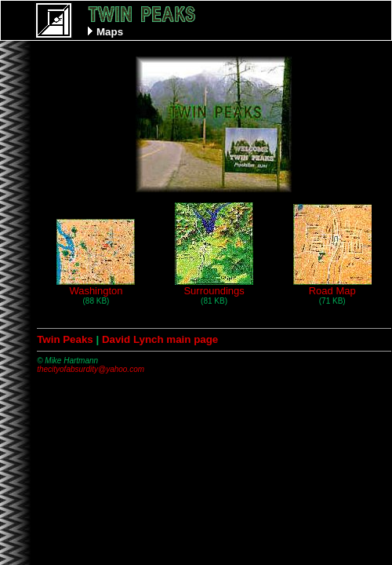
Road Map (332, 286)
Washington (96, 286)
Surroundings (214, 286)
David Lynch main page (160, 339)
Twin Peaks (65, 339)
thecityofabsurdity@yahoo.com (91, 369)
